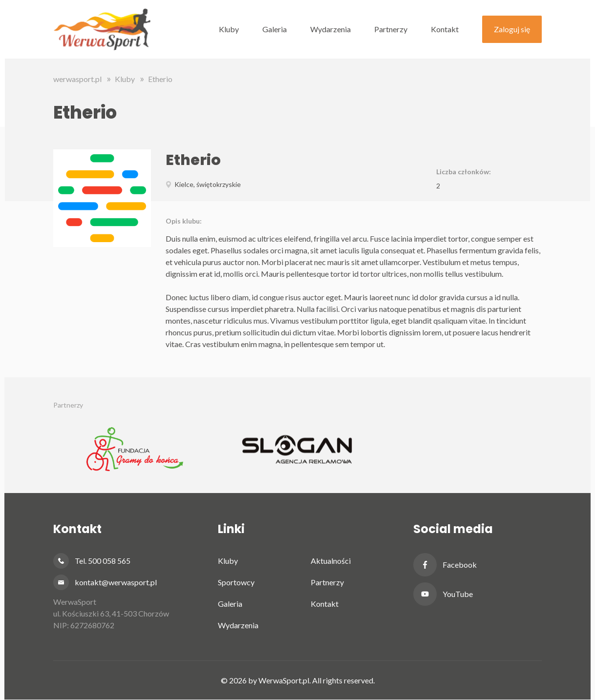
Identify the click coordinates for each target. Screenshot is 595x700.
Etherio (160, 79)
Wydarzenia (330, 29)
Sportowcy (236, 582)
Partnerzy (391, 29)
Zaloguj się (512, 29)
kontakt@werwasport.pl (116, 582)
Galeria (275, 29)
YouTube (458, 594)
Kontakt (445, 29)
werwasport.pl (77, 79)
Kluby (229, 29)
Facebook (460, 565)
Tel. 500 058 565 (103, 561)
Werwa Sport (102, 29)
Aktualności (331, 561)
